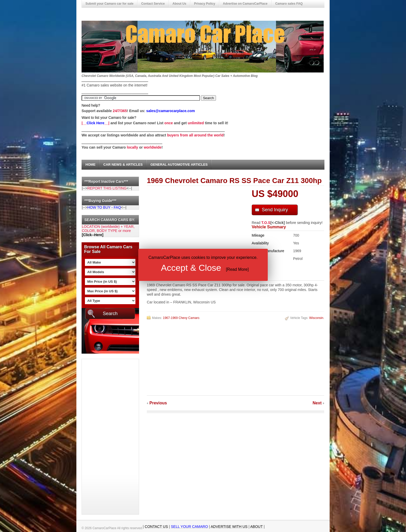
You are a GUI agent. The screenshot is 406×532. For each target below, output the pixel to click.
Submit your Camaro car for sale (109, 4)
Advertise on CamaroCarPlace (245, 4)
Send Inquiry (275, 210)
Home (90, 165)
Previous (158, 403)
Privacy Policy (204, 4)
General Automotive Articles (179, 165)
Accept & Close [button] (191, 268)
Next (317, 403)
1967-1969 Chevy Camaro (181, 318)
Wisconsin (316, 318)
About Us (179, 4)
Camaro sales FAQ (289, 4)
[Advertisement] (103, 437)
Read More (237, 269)
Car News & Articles (123, 165)
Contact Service (153, 4)
